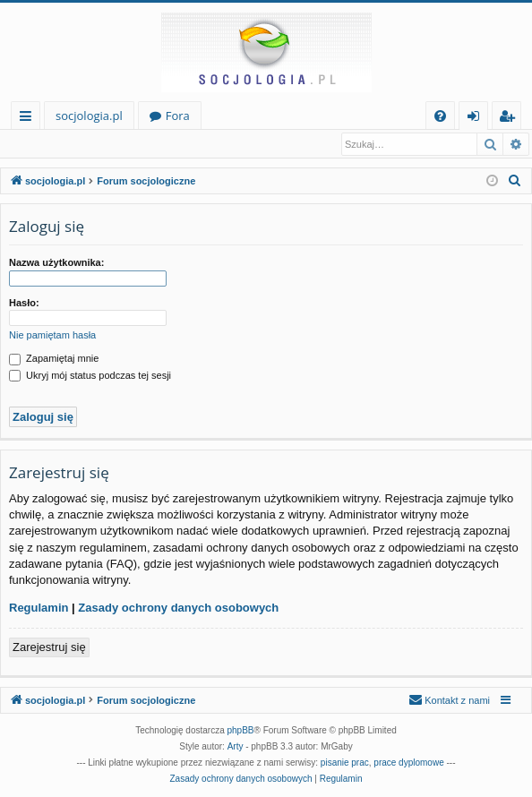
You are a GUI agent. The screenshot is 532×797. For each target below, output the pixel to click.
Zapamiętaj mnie (54, 359)
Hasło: (24, 304)
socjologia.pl (89, 116)
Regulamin (39, 608)
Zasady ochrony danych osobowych (178, 608)
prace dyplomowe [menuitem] (408, 763)
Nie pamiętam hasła (52, 336)
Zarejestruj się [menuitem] (511, 119)
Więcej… (29, 119)
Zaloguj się (47, 144)
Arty (236, 747)
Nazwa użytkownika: (56, 263)
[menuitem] (440, 116)
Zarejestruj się (132, 144)
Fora (178, 116)
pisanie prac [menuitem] (345, 763)
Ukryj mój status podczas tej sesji (90, 376)
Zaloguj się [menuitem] (477, 119)
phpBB (241, 731)
